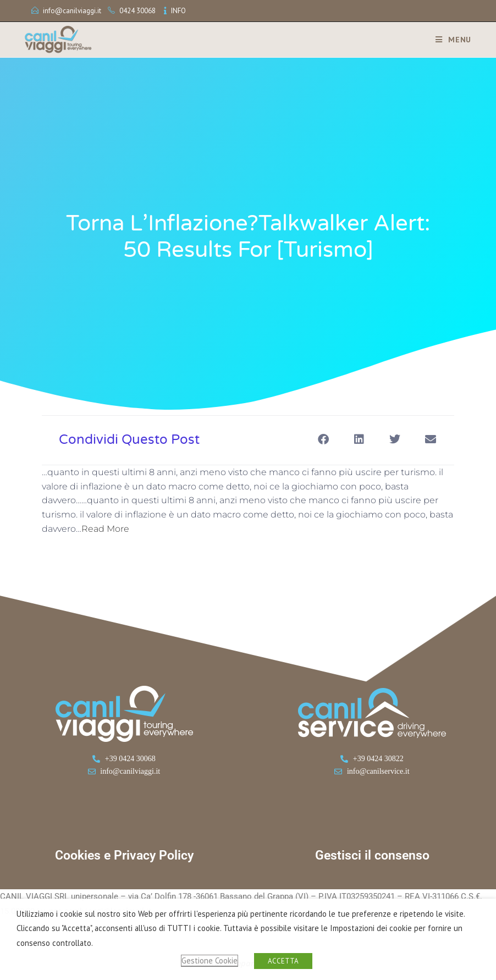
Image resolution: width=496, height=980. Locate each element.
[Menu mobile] (449, 40)
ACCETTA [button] (283, 961)
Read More (105, 529)
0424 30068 (137, 11)
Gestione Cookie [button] (210, 960)
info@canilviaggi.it (72, 11)
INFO (178, 11)
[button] (323, 439)
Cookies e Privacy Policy (124, 855)
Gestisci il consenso (372, 855)
